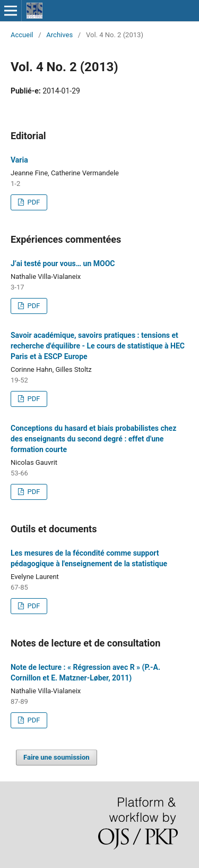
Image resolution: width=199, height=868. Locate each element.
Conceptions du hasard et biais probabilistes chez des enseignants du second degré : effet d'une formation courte (93, 439)
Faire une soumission (57, 757)
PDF (33, 202)
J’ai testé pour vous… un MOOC (63, 263)
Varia (19, 160)
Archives (59, 35)
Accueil (22, 35)
